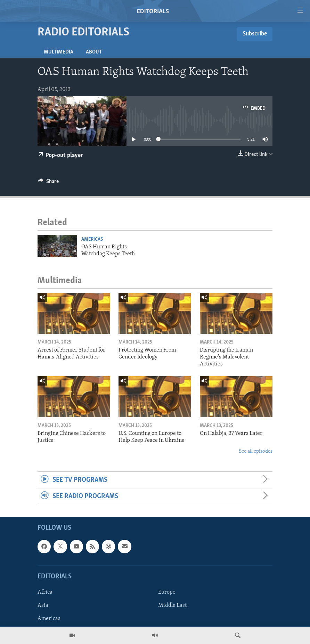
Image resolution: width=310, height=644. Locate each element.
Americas (92, 240)
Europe (167, 592)
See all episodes (256, 451)
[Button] (48, 183)
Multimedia (59, 52)
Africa (45, 592)
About (94, 52)
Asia (43, 605)
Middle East (172, 605)
